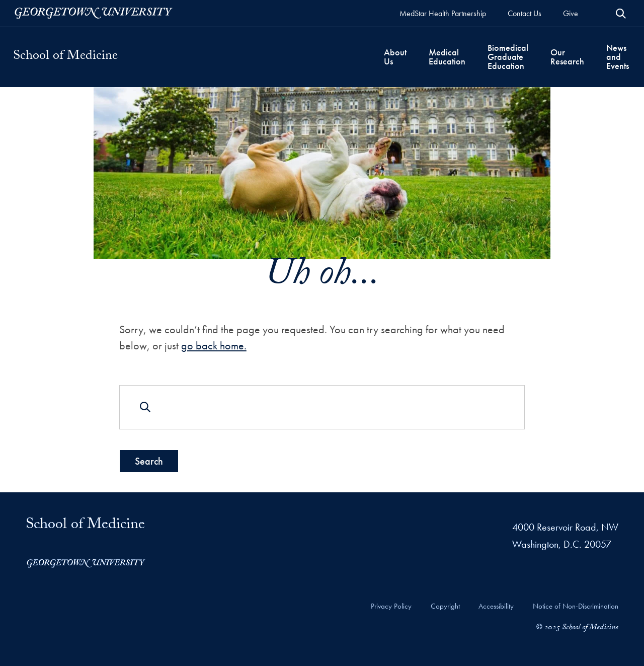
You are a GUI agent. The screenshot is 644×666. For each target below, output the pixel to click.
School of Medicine (65, 57)
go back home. (214, 346)
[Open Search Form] (621, 14)
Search (149, 461)
